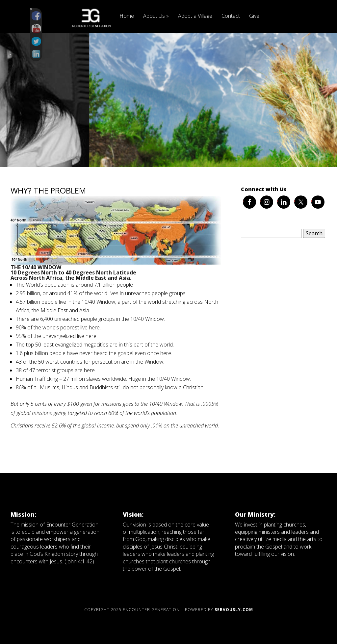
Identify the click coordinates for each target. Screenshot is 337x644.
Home (127, 16)
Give (254, 16)
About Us (156, 16)
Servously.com (234, 610)
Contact (231, 16)
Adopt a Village (195, 16)
